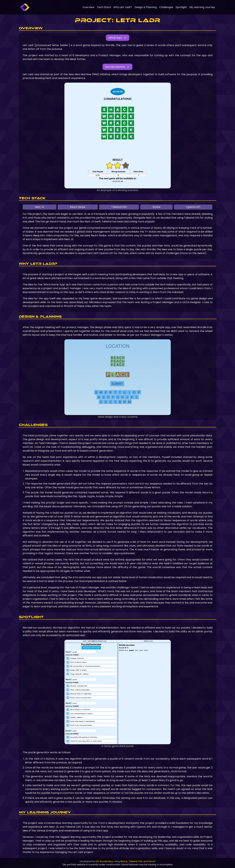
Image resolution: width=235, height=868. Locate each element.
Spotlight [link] (181, 7)
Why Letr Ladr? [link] (123, 7)
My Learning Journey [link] (202, 7)
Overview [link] (88, 7)
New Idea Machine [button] (117, 67)
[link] (25, 7)
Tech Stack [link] (104, 7)
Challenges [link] (166, 7)
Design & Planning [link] (146, 7)
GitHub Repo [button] (117, 38)
